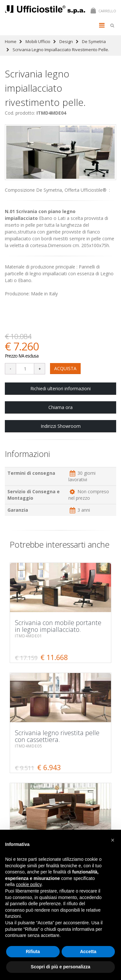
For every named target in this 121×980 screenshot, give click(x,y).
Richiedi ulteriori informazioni (60, 388)
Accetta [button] (88, 952)
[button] (113, 840)
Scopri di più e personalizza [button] (60, 967)
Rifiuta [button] (33, 952)
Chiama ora (60, 407)
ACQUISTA (65, 368)
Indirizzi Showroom (61, 426)
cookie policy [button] (29, 884)
